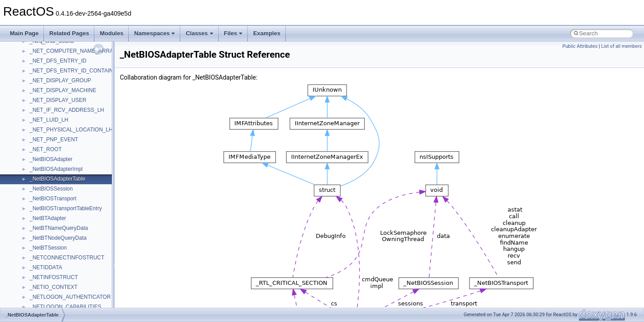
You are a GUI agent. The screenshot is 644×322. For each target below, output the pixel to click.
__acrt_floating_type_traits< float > (71, 301)
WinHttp (39, 242)
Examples (267, 33)
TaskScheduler (47, 94)
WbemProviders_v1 (53, 212)
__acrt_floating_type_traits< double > (74, 291)
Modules (112, 33)
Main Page (24, 33)
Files (233, 33)
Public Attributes (580, 46)
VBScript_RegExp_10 (55, 193)
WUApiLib (41, 262)
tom (34, 124)
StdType (39, 85)
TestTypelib (43, 104)
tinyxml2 (39, 114)
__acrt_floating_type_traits (61, 281)
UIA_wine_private (51, 163)
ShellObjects (44, 55)
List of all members (621, 46)
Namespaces (155, 33)
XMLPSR (40, 271)
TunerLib (40, 134)
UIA (34, 153)
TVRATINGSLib (48, 144)
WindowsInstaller (50, 232)
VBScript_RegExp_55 (55, 203)
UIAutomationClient (53, 173)
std (33, 65)
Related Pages (69, 33)
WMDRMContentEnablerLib (63, 252)
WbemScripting (48, 222)
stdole (37, 75)
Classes (199, 33)
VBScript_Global (49, 183)
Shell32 (38, 45)
